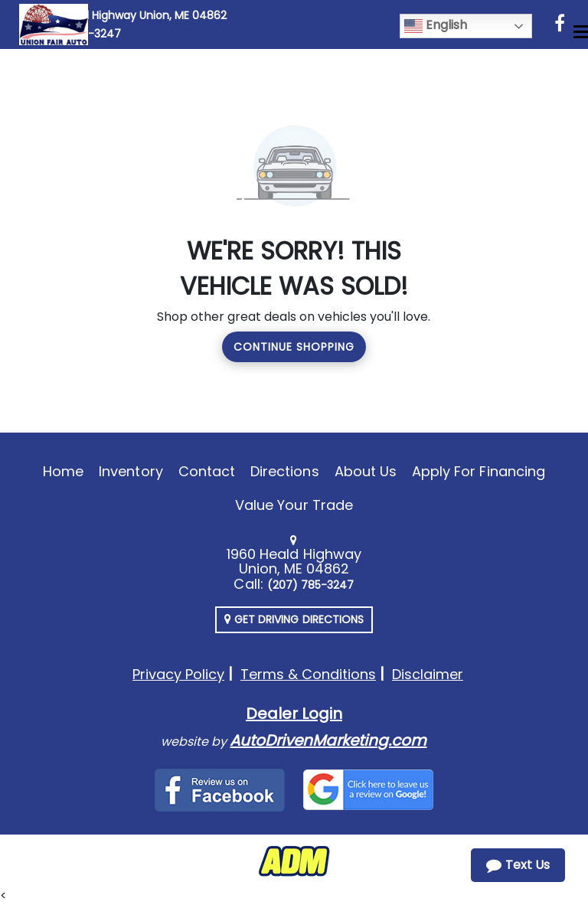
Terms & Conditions (308, 674)
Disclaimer (428, 674)
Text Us (518, 865)
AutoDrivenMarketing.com (328, 740)
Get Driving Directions (294, 619)
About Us (366, 471)
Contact (207, 471)
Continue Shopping (294, 347)
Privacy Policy (178, 674)
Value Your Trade (294, 505)
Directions (285, 471)
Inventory (131, 471)
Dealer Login (294, 714)
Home (63, 471)
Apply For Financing (479, 471)
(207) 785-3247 (311, 585)
